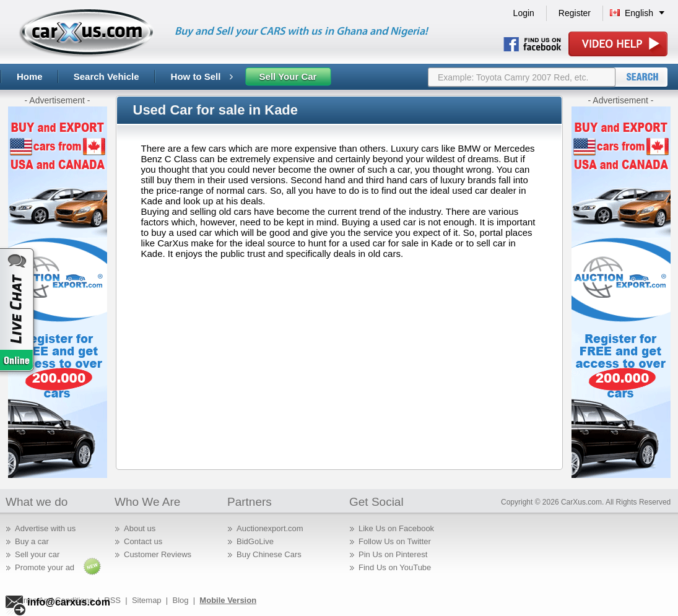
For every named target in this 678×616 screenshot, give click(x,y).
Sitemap (147, 600)
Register (575, 13)
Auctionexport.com (270, 528)
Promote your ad (45, 567)
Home (30, 76)
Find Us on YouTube (395, 567)
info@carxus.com (69, 602)
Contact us (143, 541)
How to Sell (202, 76)
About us (140, 528)
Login (524, 13)
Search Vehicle (106, 76)
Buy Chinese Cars (269, 554)
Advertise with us (45, 528)
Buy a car (32, 541)
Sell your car (37, 554)
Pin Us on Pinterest (393, 554)
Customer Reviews (158, 554)
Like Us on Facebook (396, 528)
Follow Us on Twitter (395, 541)
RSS (112, 600)
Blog (180, 600)
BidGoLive (255, 541)
